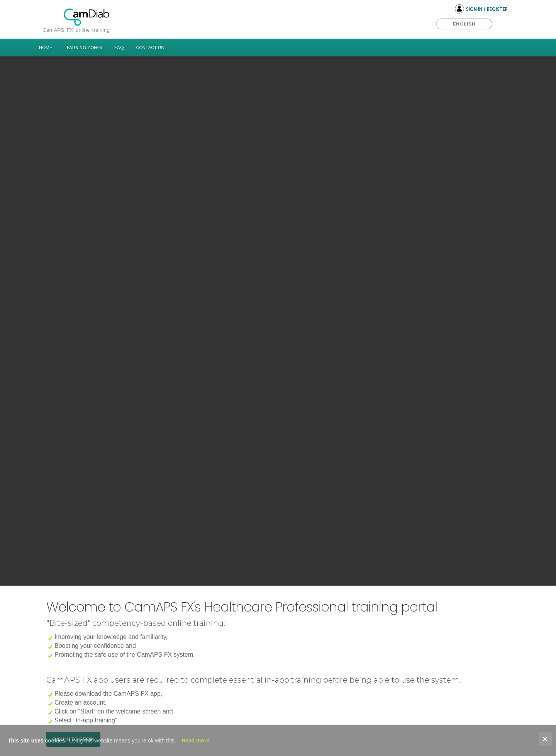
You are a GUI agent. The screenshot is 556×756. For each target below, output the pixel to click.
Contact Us (150, 48)
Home (46, 48)
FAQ (119, 48)
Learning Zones (83, 48)
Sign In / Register (481, 9)
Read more (195, 741)
